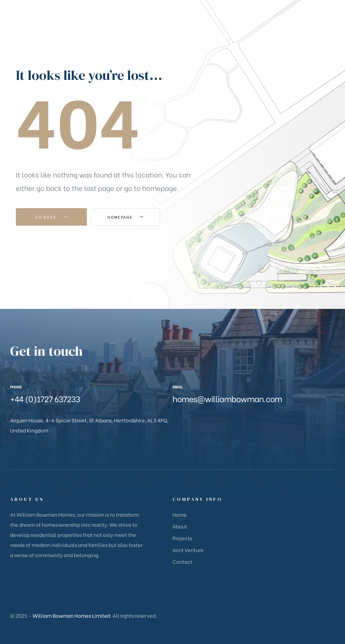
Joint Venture (188, 550)
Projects (182, 538)
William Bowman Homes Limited (71, 615)
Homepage (129, 217)
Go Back (51, 217)
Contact (182, 561)
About (180, 526)
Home (180, 514)
